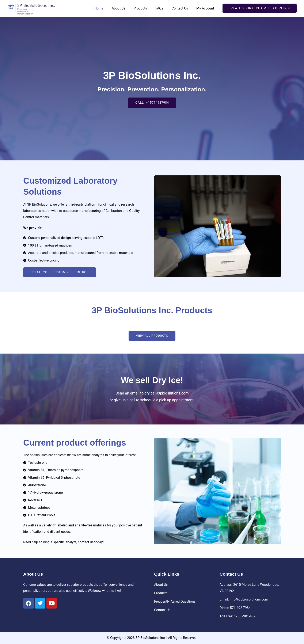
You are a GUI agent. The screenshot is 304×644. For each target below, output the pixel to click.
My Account (206, 8)
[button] (260, 8)
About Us (126, 8)
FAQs (164, 8)
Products (146, 8)
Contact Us (182, 8)
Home (108, 8)
